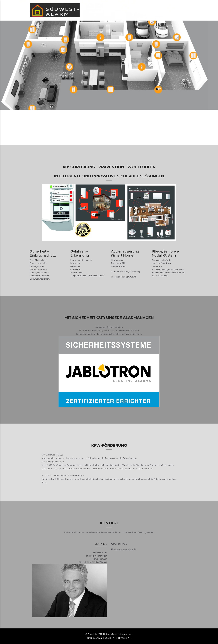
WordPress (127, 638)
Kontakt (105, 4)
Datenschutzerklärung (152, 4)
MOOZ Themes (103, 638)
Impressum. (127, 634)
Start (93, 4)
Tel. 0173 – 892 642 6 (124, 4)
